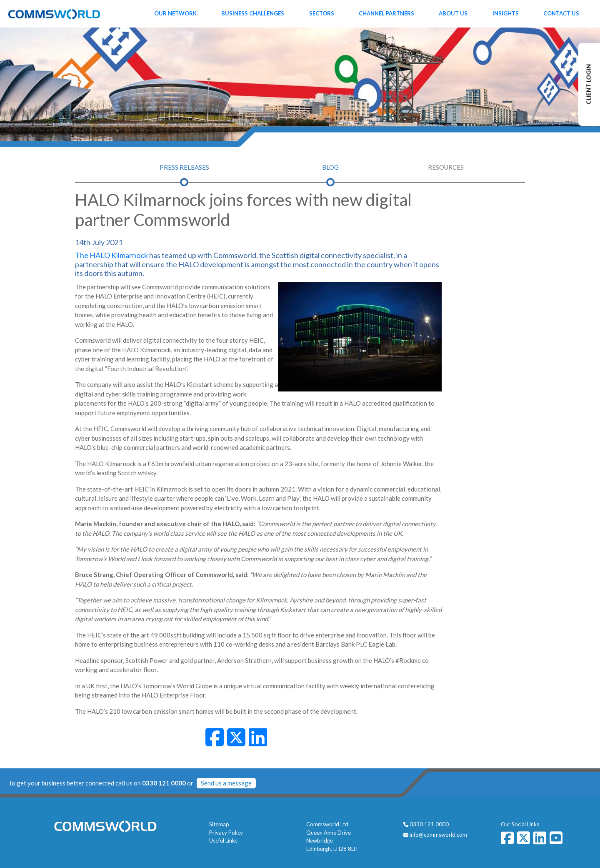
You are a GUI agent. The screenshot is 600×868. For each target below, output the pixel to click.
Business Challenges (253, 13)
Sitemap (219, 824)
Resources (446, 167)
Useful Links (223, 840)
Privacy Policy (226, 833)
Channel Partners (386, 13)
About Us (453, 13)
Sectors (322, 13)
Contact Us (561, 13)
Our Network (175, 13)
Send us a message (226, 783)
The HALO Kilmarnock (111, 255)
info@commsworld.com (438, 835)
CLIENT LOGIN (589, 84)
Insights (506, 13)
